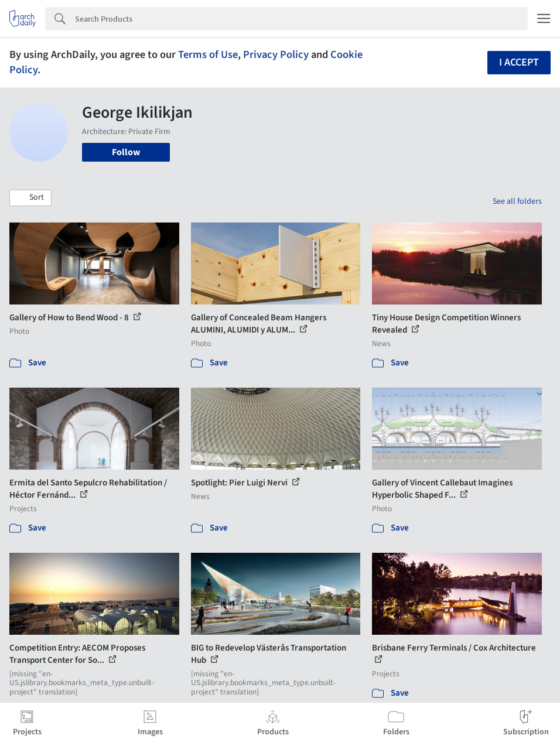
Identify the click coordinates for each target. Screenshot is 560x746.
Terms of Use (208, 54)
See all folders (517, 201)
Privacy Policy (276, 54)
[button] (30, 198)
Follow (126, 152)
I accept (519, 62)
